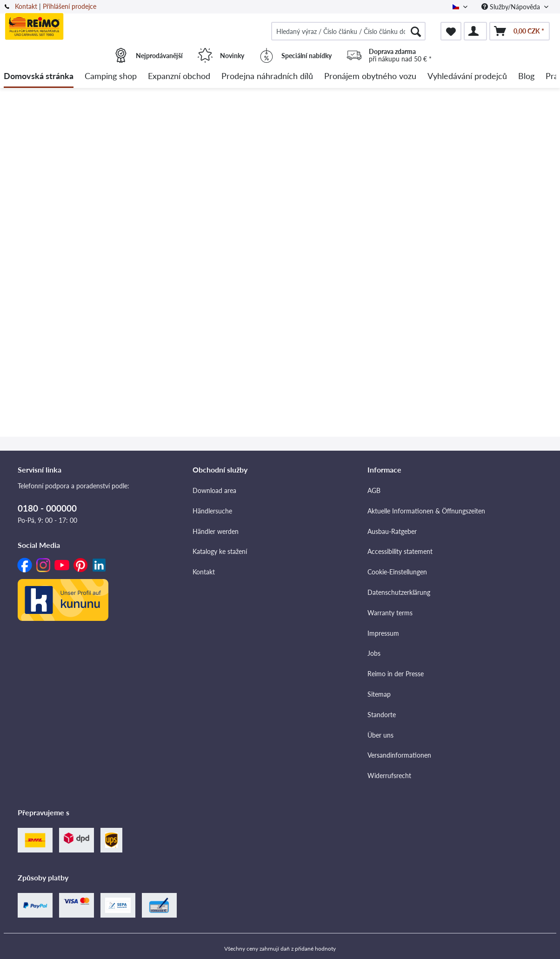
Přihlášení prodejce (70, 6)
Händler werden (216, 531)
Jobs (374, 653)
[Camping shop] (111, 77)
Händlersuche (212, 511)
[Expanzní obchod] (179, 77)
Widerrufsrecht (389, 776)
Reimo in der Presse (396, 674)
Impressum (383, 633)
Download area (214, 490)
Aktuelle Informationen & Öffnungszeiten (426, 511)
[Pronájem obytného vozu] (370, 77)
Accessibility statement (400, 551)
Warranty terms (390, 613)
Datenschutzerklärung (399, 592)
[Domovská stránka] (39, 77)
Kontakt (26, 6)
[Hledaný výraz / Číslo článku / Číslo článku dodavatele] (348, 31)
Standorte (382, 715)
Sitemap (379, 694)
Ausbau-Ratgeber (392, 531)
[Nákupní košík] (520, 31)
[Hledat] (416, 31)
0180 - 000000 (47, 508)
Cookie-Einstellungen (397, 572)
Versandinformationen (399, 755)
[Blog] (526, 77)
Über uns (380, 735)
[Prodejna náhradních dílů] (267, 77)
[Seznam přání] (451, 31)
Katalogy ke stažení (220, 551)
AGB (374, 490)
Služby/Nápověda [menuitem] (512, 7)
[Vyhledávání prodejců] (467, 77)
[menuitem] (348, 31)
